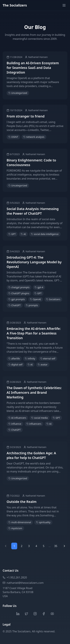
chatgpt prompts (19, 287)
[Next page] (64, 546)
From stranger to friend (26, 116)
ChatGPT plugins (19, 293)
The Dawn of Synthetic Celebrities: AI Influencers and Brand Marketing (34, 392)
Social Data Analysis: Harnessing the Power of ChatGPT (33, 211)
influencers (34, 424)
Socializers (53, 299)
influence (15, 424)
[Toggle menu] (64, 5)
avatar (43, 365)
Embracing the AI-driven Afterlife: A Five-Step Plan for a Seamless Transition (34, 333)
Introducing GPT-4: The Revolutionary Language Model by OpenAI (34, 262)
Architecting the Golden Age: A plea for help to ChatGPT (31, 455)
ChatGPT (15, 305)
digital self (16, 365)
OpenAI (36, 299)
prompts (32, 305)
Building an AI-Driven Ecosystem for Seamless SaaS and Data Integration (33, 68)
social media (40, 418)
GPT (12, 234)
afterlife (14, 359)
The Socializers (15, 5)
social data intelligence (45, 234)
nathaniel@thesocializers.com (23, 583)
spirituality (43, 522)
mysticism (15, 528)
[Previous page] (6, 546)
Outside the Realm (22, 502)
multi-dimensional (20, 522)
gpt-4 (39, 287)
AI (23, 234)
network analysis (34, 137)
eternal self (48, 359)
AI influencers (17, 418)
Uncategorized (18, 93)
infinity (30, 359)
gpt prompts (17, 299)
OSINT (13, 137)
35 (56, 546)
